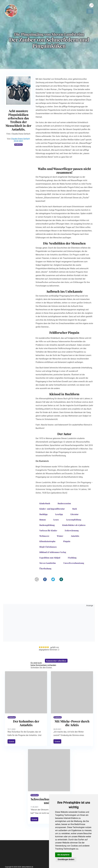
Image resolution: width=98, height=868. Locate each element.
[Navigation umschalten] (90, 11)
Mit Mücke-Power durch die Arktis (72, 723)
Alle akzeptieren (63, 855)
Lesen (11, 741)
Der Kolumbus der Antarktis (26, 723)
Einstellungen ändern (66, 859)
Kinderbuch (18, 145)
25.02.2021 (18, 141)
